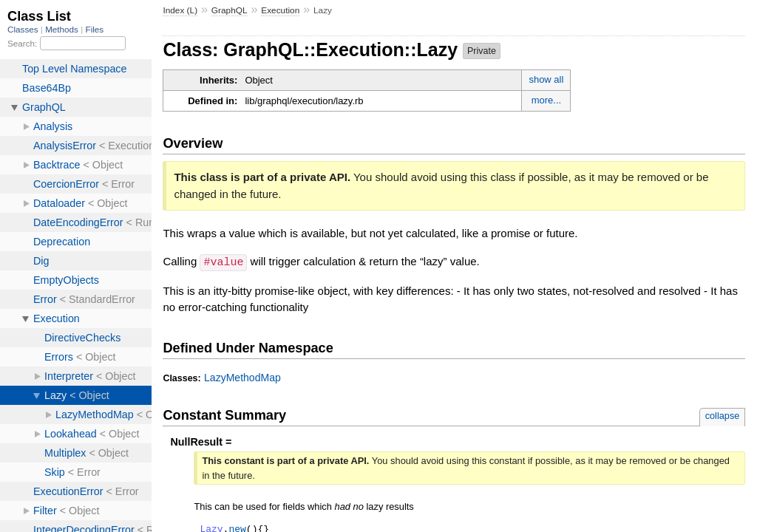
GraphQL (230, 10)
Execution (280, 10)
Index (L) (180, 10)
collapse (723, 415)
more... (546, 100)
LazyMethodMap (242, 377)
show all (546, 79)
